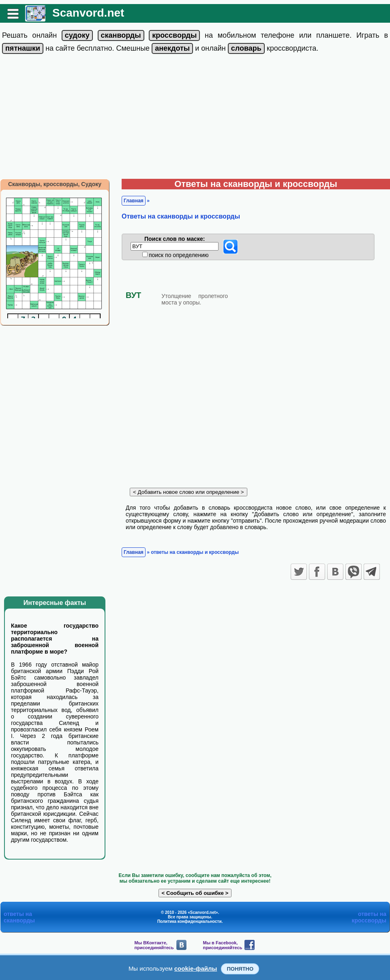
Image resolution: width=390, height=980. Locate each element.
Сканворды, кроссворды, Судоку (55, 184)
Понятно (240, 969)
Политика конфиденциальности (190, 921)
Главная (134, 201)
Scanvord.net (88, 13)
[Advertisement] (195, 118)
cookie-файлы (196, 968)
